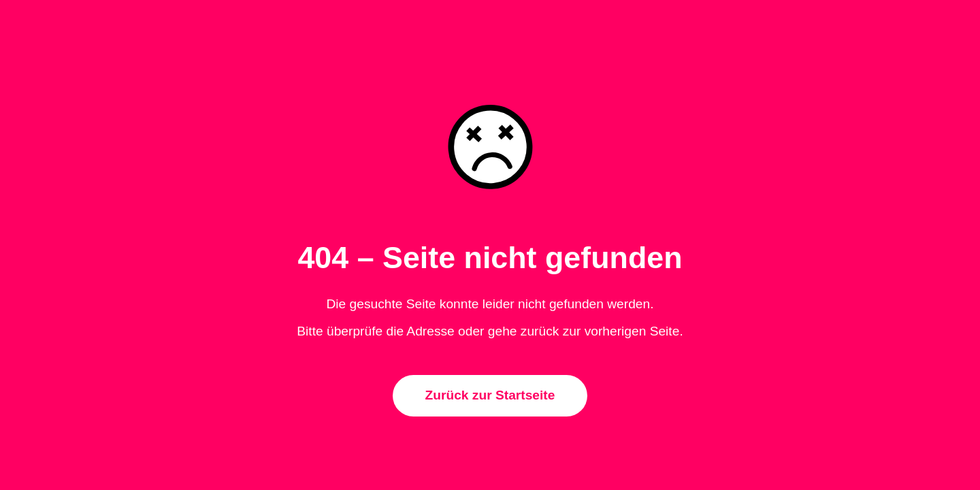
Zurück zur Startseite (490, 395)
